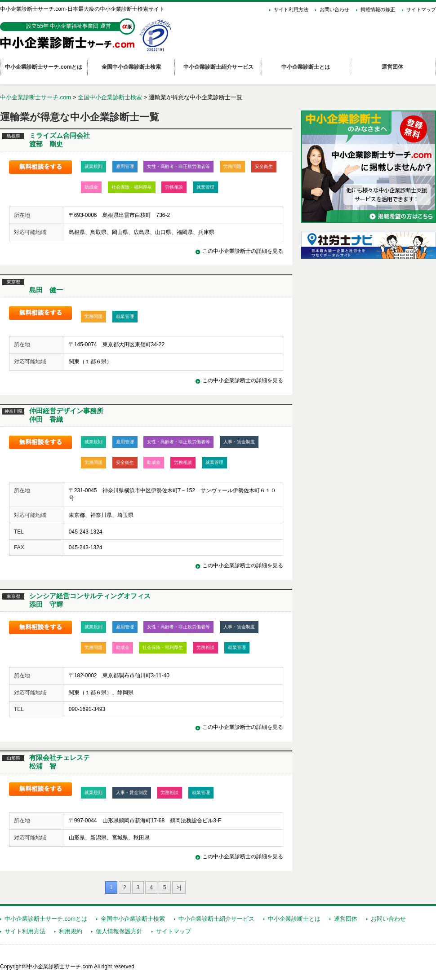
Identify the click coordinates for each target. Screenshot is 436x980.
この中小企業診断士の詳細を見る (243, 251)
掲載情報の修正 (378, 9)
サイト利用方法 (291, 9)
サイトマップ (421, 9)
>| (179, 887)
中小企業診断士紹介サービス (216, 919)
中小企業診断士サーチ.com (36, 97)
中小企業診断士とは (294, 919)
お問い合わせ (334, 9)
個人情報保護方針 (119, 931)
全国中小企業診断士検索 (110, 97)
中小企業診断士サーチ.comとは (46, 919)
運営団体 (346, 919)
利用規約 (71, 931)
